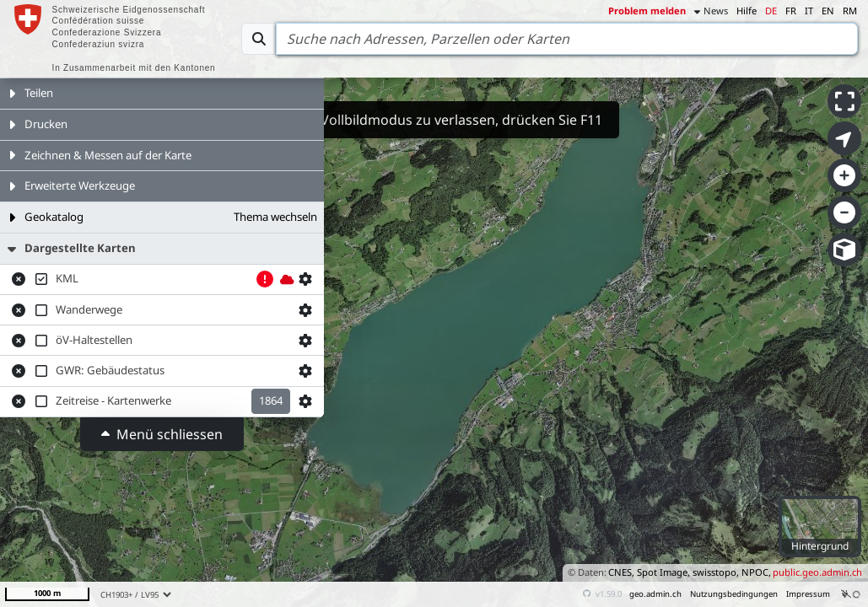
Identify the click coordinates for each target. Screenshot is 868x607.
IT (809, 11)
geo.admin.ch (655, 594)
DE (771, 11)
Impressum (808, 594)
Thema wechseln (275, 217)
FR (791, 11)
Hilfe (747, 11)
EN (828, 11)
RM (850, 11)
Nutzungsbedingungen (734, 594)
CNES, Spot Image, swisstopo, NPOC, (690, 572)
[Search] (567, 39)
